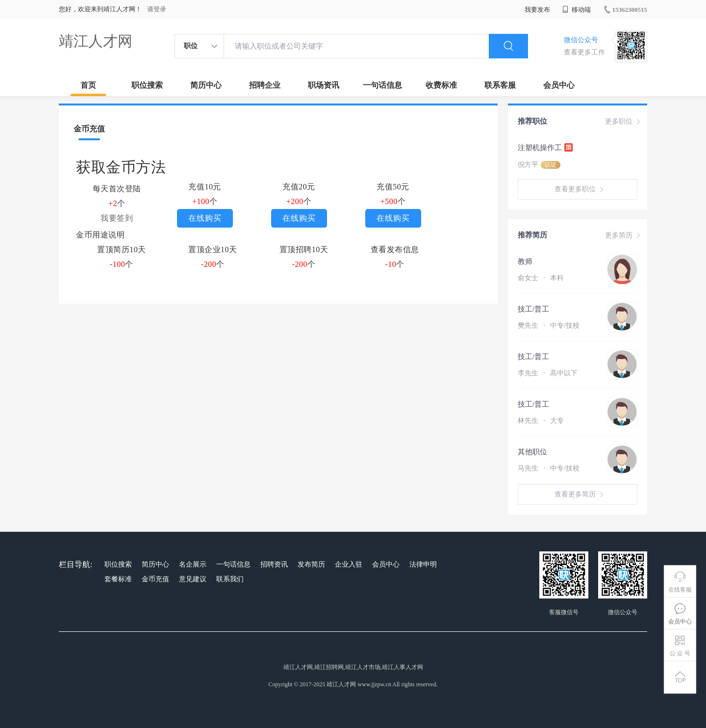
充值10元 (205, 187)
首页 (88, 85)
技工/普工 (533, 309)
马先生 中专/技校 (549, 468)
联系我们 (230, 579)
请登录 (157, 9)
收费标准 (441, 85)
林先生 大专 (541, 421)
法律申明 (423, 564)
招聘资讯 (274, 564)
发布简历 (311, 564)
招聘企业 (265, 85)
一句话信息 (382, 85)
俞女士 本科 (541, 278)
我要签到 (117, 218)
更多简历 (624, 235)
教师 (525, 261)
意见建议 (193, 579)
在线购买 (205, 218)
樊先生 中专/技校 (549, 325)
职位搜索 (147, 85)
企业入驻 (349, 564)
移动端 (577, 10)
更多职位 (624, 122)
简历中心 (206, 85)
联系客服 (500, 85)
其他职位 (532, 452)
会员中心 (559, 85)
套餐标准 (118, 579)
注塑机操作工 (546, 147)
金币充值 (155, 579)
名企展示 (193, 564)
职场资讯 (324, 85)
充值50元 (393, 187)
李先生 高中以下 (548, 373)
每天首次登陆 (117, 189)
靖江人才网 (96, 41)
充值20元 (299, 187)
